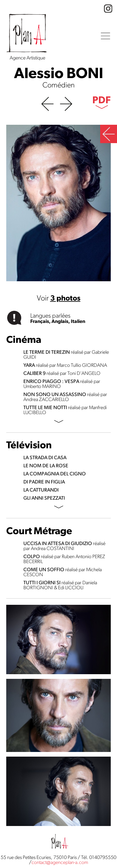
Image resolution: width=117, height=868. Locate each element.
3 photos (65, 299)
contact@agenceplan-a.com (60, 863)
